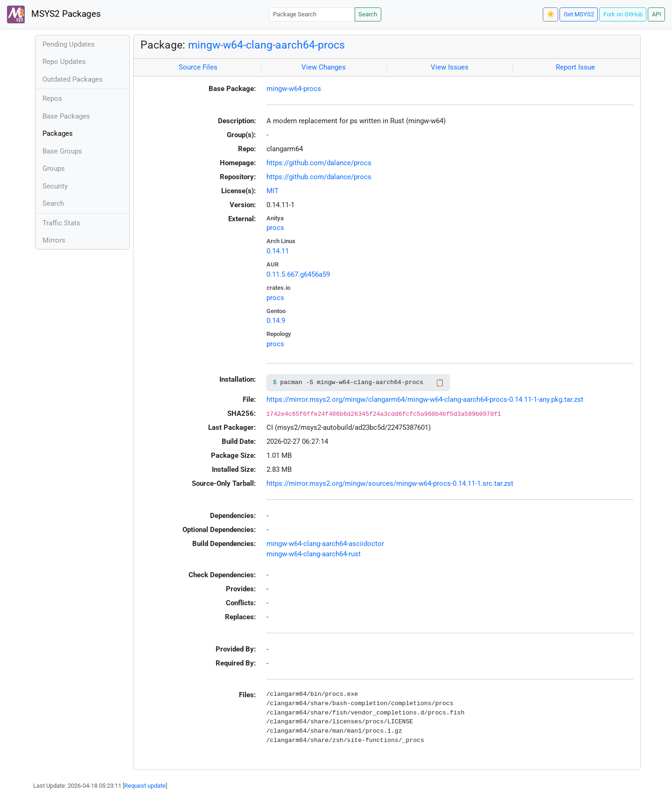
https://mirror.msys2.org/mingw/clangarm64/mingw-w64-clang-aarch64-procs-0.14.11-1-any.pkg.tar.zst (425, 399)
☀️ (551, 14)
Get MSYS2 (579, 14)
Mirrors (54, 240)
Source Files (198, 67)
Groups (54, 168)
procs (275, 228)
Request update (145, 786)
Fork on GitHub (623, 14)
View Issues (450, 67)
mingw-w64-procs (294, 89)
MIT (273, 191)
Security (55, 186)
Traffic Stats (61, 223)
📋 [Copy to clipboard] (440, 383)
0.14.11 (278, 251)
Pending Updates (69, 44)
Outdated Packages (73, 79)
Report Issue (575, 67)
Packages (58, 133)
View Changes (324, 67)
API (657, 14)
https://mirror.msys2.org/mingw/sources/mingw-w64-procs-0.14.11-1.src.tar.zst (390, 483)
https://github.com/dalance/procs (319, 163)
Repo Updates (64, 62)
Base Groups (62, 151)
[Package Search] (312, 14)
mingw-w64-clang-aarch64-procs (266, 45)
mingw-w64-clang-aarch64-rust (314, 554)
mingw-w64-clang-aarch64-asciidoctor (325, 544)
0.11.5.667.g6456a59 (298, 274)
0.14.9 (276, 321)
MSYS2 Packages (54, 14)
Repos (52, 98)
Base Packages (66, 116)
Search (368, 14)
